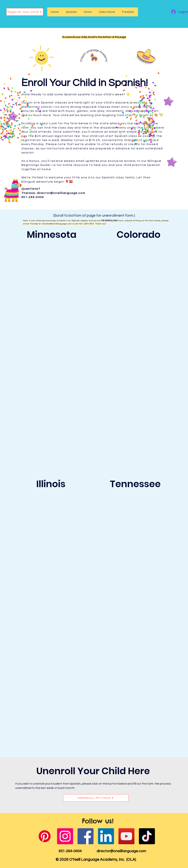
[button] (71, 12)
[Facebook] (86, 836)
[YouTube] (126, 836)
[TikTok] (147, 836)
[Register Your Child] (25, 12)
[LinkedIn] (106, 836)
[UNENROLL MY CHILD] (96, 798)
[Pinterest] (45, 836)
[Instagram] (65, 836)
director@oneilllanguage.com (61, 193)
